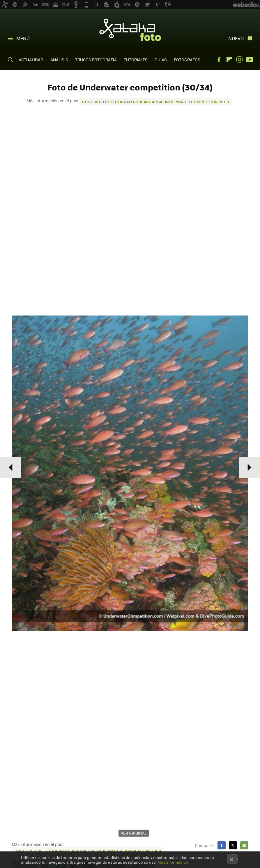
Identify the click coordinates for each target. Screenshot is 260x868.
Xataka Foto (130, 30)
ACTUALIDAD (31, 60)
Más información (173, 862)
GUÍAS (161, 60)
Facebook (219, 60)
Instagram (239, 60)
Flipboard (229, 60)
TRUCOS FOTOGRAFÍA (96, 60)
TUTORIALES (136, 60)
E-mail (244, 845)
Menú (23, 38)
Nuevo (236, 38)
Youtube (250, 60)
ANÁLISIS (59, 60)
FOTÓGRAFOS (187, 60)
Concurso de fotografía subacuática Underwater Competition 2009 (155, 102)
